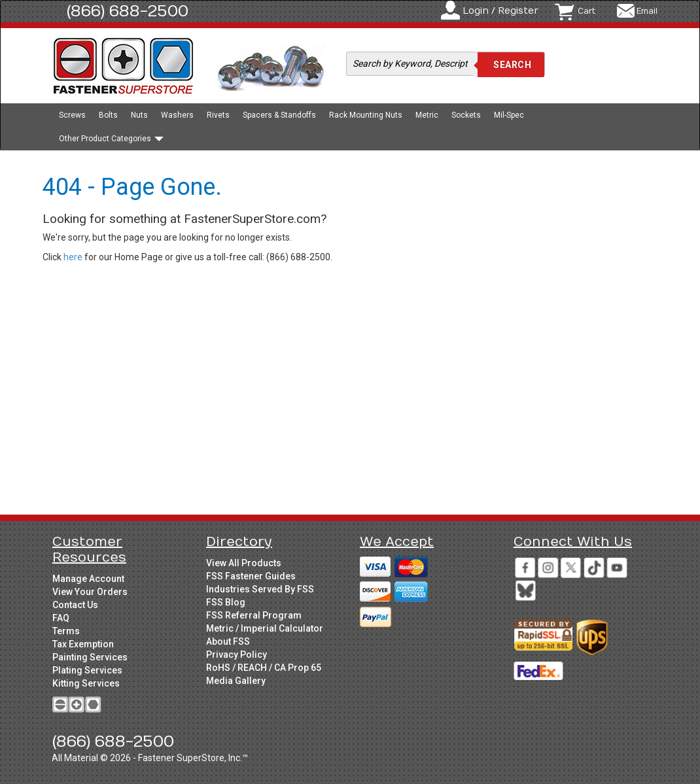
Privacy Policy (236, 655)
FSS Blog (226, 602)
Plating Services (87, 670)
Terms (66, 631)
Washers (177, 115)
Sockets (466, 115)
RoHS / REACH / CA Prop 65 (264, 668)
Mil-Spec (509, 115)
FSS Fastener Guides (251, 576)
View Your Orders (90, 592)
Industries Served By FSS (260, 589)
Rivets (218, 115)
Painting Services (90, 657)
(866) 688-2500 (128, 11)
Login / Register (500, 11)
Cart (586, 11)
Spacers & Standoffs (279, 115)
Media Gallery (236, 681)
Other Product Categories (111, 139)
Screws (72, 115)
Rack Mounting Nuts (366, 115)
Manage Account (88, 579)
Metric (427, 115)
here (73, 257)
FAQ (61, 618)
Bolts (108, 115)
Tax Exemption (83, 644)
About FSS (228, 641)
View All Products (244, 563)
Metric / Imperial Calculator (265, 628)
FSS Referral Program (254, 615)
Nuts (139, 115)
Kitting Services (86, 683)
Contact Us (75, 605)
